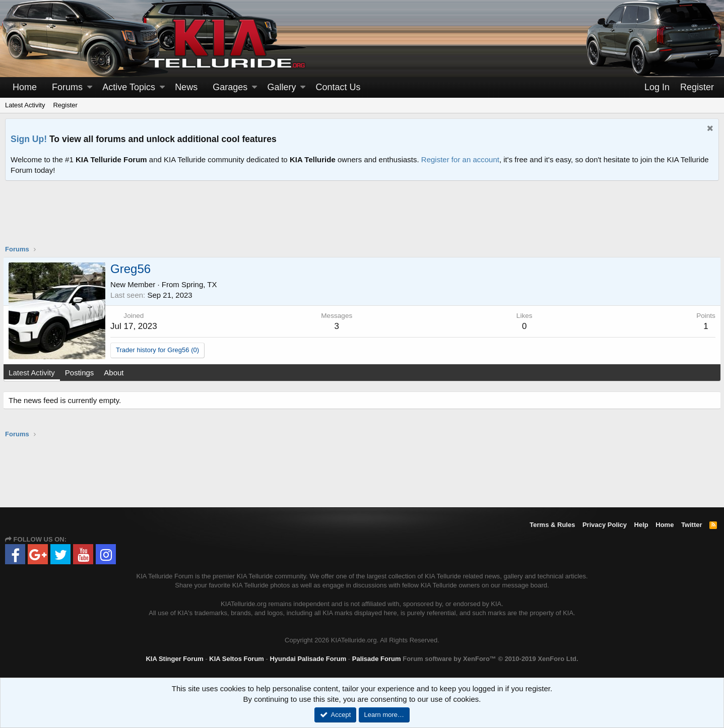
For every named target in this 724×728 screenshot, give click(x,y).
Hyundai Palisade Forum (308, 659)
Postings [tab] (82, 373)
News (186, 87)
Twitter (692, 525)
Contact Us (338, 87)
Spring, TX (201, 284)
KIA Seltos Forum (237, 659)
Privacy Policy (605, 525)
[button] (90, 87)
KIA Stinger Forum (174, 659)
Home (25, 87)
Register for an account (460, 159)
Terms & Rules (552, 525)
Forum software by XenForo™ (490, 659)
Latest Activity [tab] (34, 373)
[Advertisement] (362, 219)
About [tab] (116, 373)
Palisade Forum (377, 659)
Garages (230, 87)
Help (641, 525)
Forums (67, 87)
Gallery (281, 87)
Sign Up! (29, 139)
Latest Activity (25, 105)
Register (65, 105)
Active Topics (129, 87)
